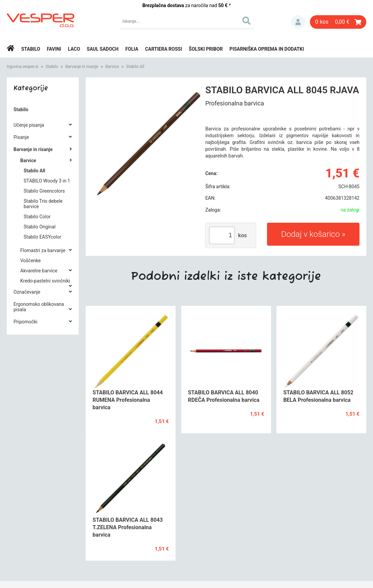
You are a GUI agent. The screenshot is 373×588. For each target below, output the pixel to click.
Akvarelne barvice (39, 271)
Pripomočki (25, 322)
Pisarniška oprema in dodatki (267, 49)
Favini (54, 49)
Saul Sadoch (103, 49)
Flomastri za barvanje (43, 250)
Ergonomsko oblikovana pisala (39, 307)
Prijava (298, 22)
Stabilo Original (39, 227)
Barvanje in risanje (82, 67)
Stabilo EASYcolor (42, 237)
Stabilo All (135, 67)
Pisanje (21, 137)
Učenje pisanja (29, 125)
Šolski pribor (206, 49)
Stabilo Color (37, 217)
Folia (132, 49)
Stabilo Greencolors (44, 191)
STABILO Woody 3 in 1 (47, 181)
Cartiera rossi (164, 49)
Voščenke (31, 261)
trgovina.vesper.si (22, 67)
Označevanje (27, 292)
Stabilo (31, 49)
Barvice (112, 67)
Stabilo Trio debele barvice (43, 204)
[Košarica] (338, 22)
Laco (74, 49)
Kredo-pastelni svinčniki (45, 281)
